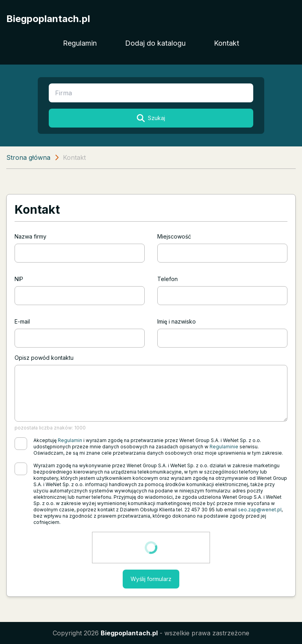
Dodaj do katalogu (155, 43)
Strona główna (28, 157)
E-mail (22, 321)
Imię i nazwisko (177, 321)
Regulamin (80, 43)
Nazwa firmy (30, 236)
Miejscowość (174, 236)
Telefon (168, 279)
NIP (19, 279)
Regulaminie (224, 447)
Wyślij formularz (151, 579)
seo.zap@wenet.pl (260, 510)
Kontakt (226, 43)
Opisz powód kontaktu (44, 358)
